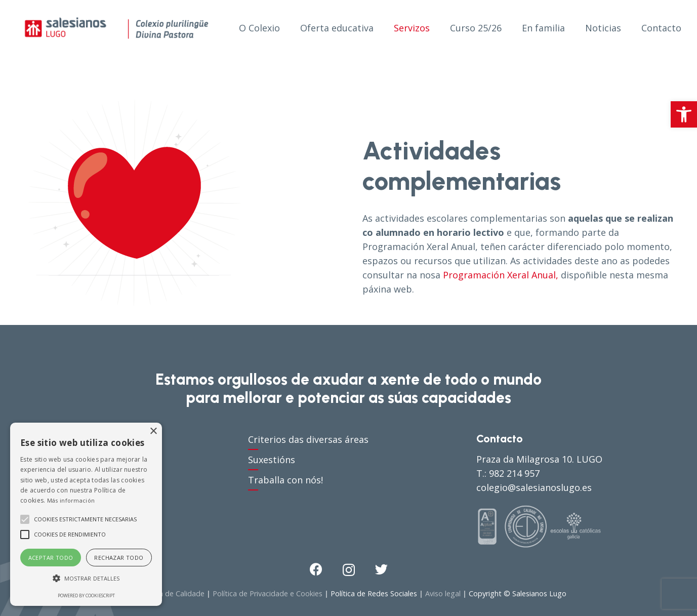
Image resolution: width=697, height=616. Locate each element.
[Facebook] (316, 569)
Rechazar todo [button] (119, 558)
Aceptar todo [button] (51, 558)
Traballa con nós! (285, 480)
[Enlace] (116, 28)
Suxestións (272, 460)
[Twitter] (381, 569)
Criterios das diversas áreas (308, 439)
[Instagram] (349, 570)
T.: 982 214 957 (508, 473)
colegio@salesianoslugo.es (534, 487)
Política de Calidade (172, 593)
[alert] (86, 514)
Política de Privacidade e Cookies (268, 593)
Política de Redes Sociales (374, 593)
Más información (71, 500)
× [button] (153, 432)
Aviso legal (443, 593)
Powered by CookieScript (86, 596)
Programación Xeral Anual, (501, 275)
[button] (684, 114)
